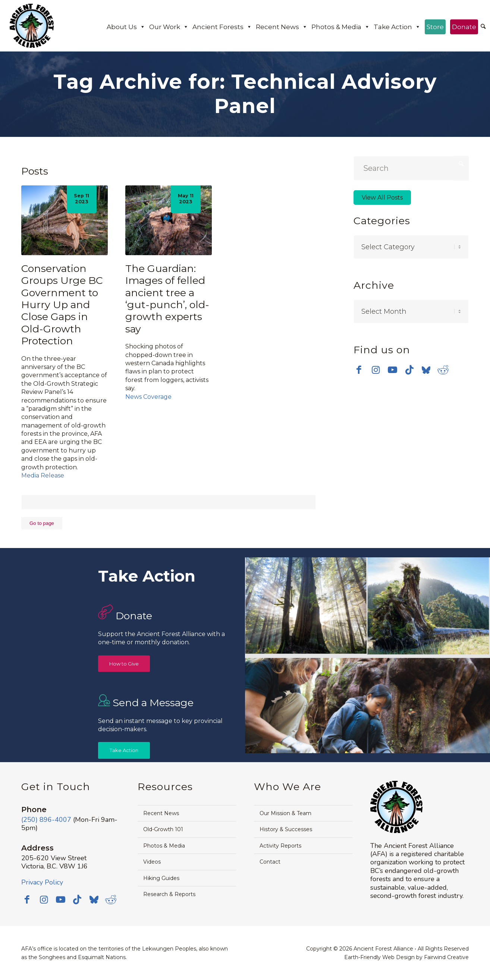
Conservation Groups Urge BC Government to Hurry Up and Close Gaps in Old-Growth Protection (62, 305)
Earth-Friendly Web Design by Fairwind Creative (406, 957)
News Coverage (148, 397)
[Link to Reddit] (443, 370)
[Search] (483, 27)
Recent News (282, 27)
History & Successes (286, 829)
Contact (270, 862)
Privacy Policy (42, 882)
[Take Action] (124, 750)
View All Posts (382, 198)
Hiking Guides (161, 878)
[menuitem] (483, 27)
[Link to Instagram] (376, 370)
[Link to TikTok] (409, 370)
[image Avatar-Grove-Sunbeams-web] (306, 606)
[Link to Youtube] (392, 370)
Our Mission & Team (285, 813)
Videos (152, 862)
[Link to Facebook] (359, 370)
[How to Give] (124, 664)
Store (435, 27)
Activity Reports (280, 846)
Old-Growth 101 (163, 829)
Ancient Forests (222, 27)
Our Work (169, 27)
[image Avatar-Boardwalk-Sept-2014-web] (367, 704)
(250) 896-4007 (46, 820)
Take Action (397, 27)
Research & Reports (169, 894)
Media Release (43, 475)
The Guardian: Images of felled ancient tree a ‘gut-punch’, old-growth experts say (167, 299)
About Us (126, 27)
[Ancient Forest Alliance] (32, 26)
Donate (464, 27)
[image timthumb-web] (428, 606)
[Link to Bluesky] (426, 370)
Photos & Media (341, 27)
